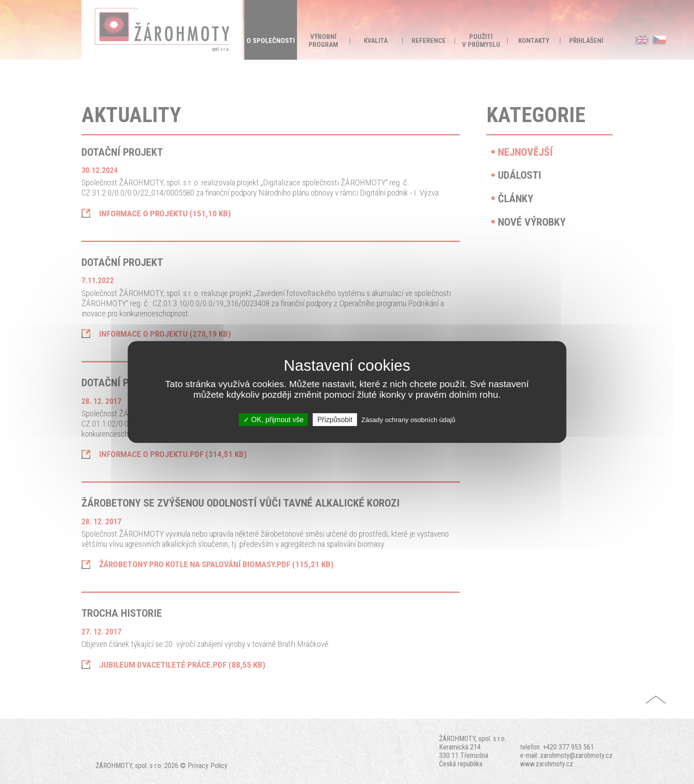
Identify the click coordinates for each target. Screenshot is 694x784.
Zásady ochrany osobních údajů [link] (408, 420)
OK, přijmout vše (274, 420)
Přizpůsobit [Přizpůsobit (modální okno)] (335, 420)
